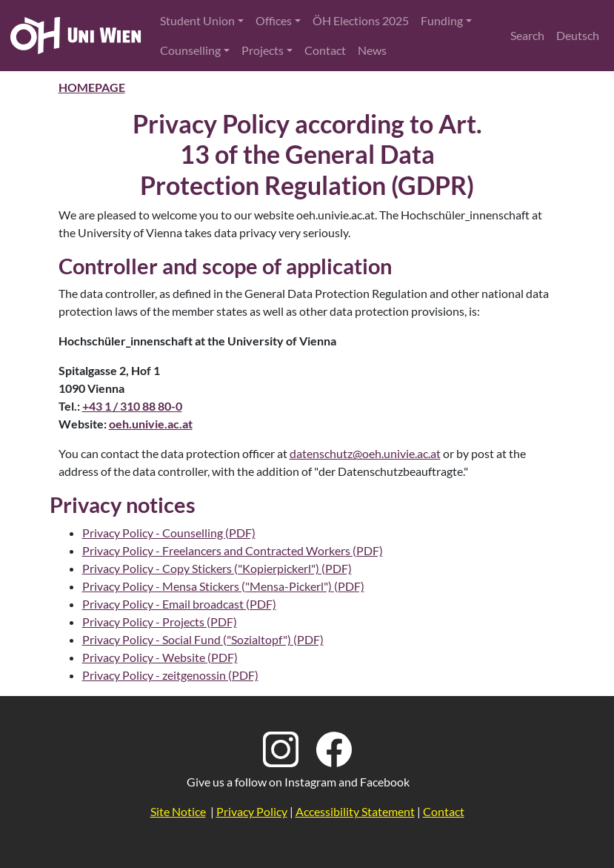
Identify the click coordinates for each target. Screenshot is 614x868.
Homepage (92, 87)
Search (527, 35)
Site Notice (178, 811)
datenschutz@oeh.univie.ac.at (365, 453)
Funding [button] (442, 20)
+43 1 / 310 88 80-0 (132, 406)
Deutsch (578, 35)
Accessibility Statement (355, 811)
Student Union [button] (197, 20)
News (372, 50)
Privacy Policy (252, 811)
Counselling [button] (190, 50)
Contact (325, 50)
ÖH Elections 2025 (361, 20)
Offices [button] (274, 20)
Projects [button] (263, 50)
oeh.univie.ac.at (151, 424)
